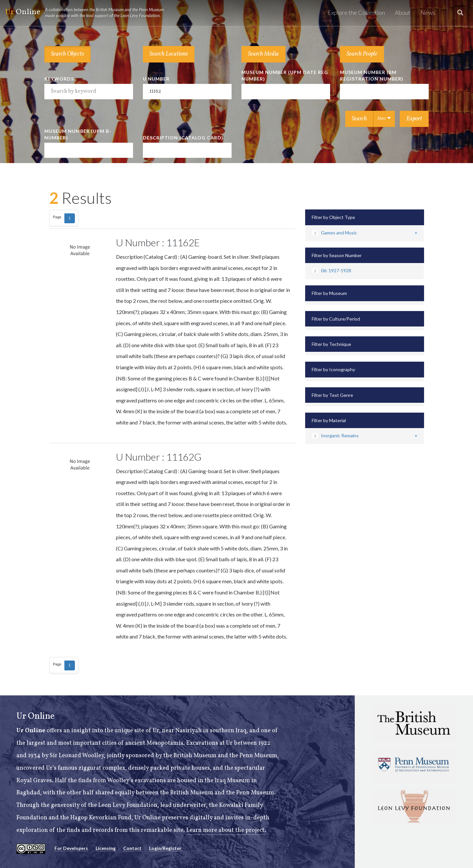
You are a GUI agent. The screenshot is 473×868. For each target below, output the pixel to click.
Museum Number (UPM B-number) (78, 134)
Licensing (106, 848)
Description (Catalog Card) (183, 138)
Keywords (59, 79)
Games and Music (334, 233)
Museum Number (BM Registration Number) (372, 75)
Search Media (263, 54)
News (428, 12)
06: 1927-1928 (331, 270)
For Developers (71, 848)
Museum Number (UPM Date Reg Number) (285, 75)
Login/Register (165, 848)
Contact (132, 848)
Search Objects (68, 54)
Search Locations (169, 54)
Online (87, 12)
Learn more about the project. (226, 830)
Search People (362, 54)
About (403, 12)
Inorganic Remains (335, 435)
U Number (156, 79)
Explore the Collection (356, 12)
